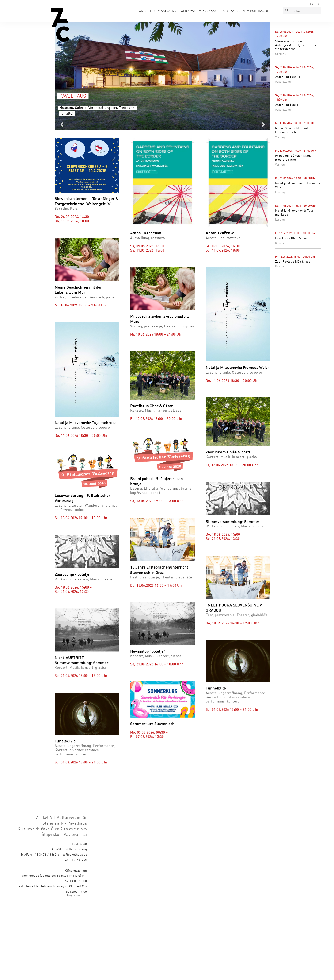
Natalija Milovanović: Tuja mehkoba (86, 423)
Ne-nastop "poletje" (148, 700)
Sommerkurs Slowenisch (152, 795)
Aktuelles (147, 11)
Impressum (75, 971)
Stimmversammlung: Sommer (233, 522)
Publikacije (260, 11)
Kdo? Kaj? (210, 11)
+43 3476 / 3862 (45, 930)
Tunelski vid (65, 794)
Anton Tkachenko (288, 77)
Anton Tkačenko (287, 105)
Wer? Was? (189, 11)
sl (319, 4)
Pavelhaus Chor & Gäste (293, 238)
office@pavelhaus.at (72, 930)
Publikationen (233, 11)
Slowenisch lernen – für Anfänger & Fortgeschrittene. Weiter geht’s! (297, 45)
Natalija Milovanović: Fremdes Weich (238, 368)
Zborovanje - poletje (72, 575)
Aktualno (169, 11)
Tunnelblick (216, 741)
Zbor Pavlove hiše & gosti (294, 262)
